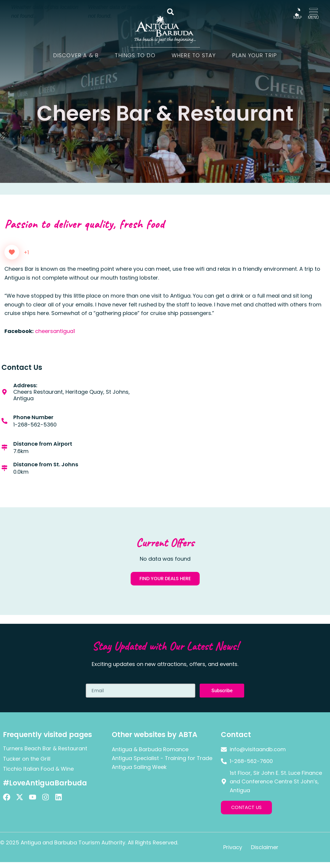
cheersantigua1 (55, 331)
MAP (298, 17)
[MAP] (298, 12)
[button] (171, 12)
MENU (313, 17)
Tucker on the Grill (27, 759)
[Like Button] (12, 252)
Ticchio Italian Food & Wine (38, 769)
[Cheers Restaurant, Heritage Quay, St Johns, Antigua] (248, 434)
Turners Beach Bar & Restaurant (45, 748)
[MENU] (313, 12)
